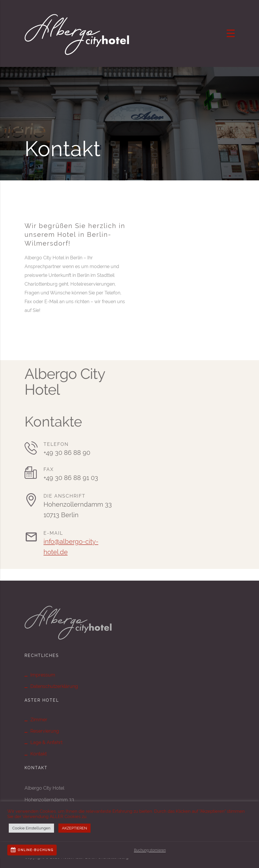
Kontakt (39, 754)
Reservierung (45, 731)
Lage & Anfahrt (46, 742)
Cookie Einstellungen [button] (31, 828)
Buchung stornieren (150, 850)
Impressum (43, 675)
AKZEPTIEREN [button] (74, 828)
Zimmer (39, 720)
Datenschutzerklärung (54, 686)
